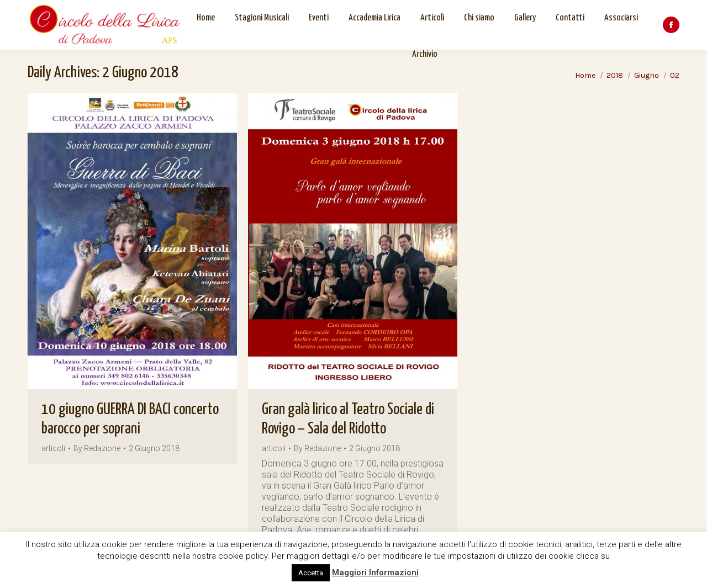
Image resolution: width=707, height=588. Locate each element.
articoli (53, 448)
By (97, 449)
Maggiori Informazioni (375, 573)
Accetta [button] (311, 573)
